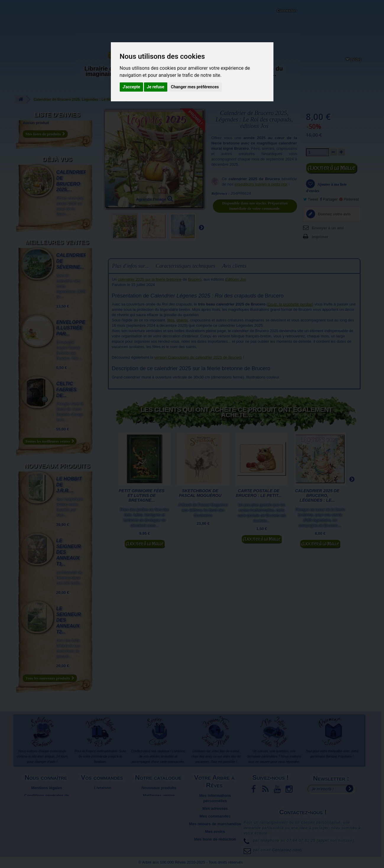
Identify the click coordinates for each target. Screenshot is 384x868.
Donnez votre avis (334, 214)
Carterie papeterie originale (144, 74)
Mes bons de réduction (215, 839)
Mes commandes (215, 816)
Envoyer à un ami (328, 228)
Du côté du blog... (267, 71)
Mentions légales (47, 788)
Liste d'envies (57, 115)
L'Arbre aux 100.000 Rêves (35, 5)
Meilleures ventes (57, 242)
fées (171, 320)
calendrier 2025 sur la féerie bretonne (150, 279)
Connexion (287, 10)
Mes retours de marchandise (215, 824)
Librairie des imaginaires (102, 71)
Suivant (201, 227)
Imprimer (320, 237)
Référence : (221, 193)
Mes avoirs (215, 832)
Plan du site (47, 808)
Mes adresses (215, 808)
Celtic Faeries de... (66, 390)
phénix (182, 320)
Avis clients (234, 266)
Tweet (311, 199)
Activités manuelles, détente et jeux (185, 77)
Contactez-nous (93, 12)
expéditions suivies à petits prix (261, 184)
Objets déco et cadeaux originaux (226, 74)
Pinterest (349, 199)
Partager (329, 199)
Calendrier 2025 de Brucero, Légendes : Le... (317, 495)
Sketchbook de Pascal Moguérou (200, 493)
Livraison (103, 788)
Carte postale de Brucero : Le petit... (259, 493)
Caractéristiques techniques (185, 266)
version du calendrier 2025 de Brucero (198, 357)
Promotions (159, 803)
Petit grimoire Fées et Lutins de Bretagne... (142, 495)
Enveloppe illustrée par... (71, 328)
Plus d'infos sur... (130, 266)
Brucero (195, 279)
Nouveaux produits (57, 466)
